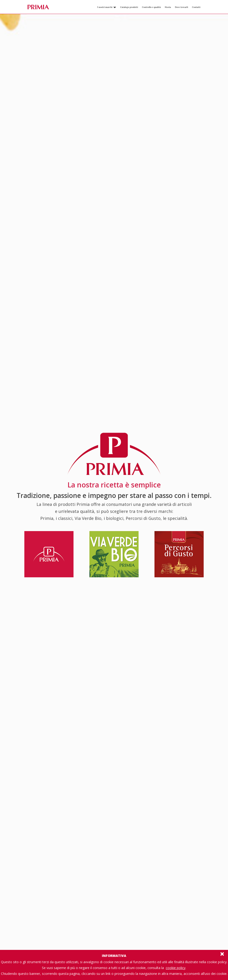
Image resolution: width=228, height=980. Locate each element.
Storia (168, 7)
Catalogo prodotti (129, 7)
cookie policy (176, 968)
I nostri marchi (107, 7)
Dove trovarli (181, 7)
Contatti (196, 7)
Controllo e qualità (151, 7)
